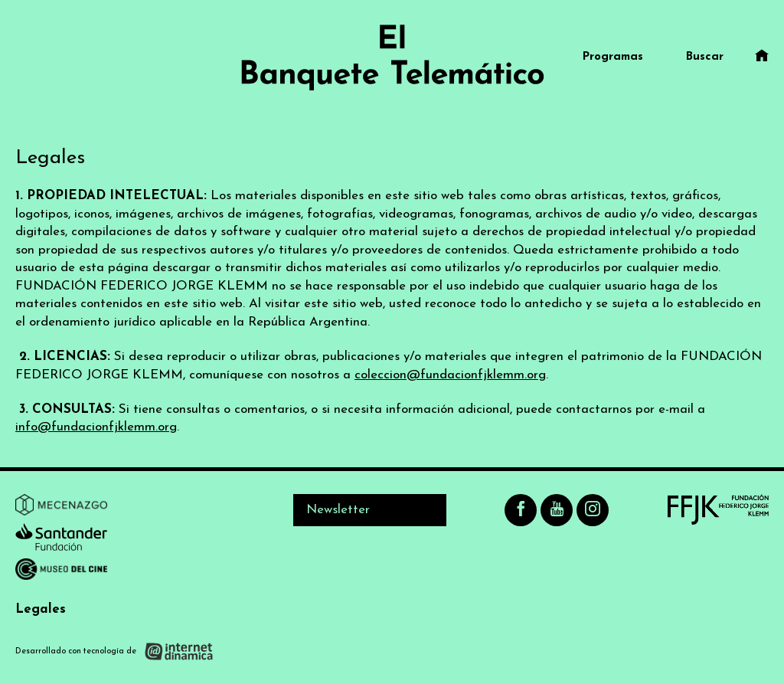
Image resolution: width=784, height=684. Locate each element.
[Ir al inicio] (392, 57)
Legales (41, 609)
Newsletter (338, 510)
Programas (613, 57)
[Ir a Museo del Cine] (61, 572)
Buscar (705, 57)
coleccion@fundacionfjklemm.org (450, 375)
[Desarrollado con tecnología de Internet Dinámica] (114, 651)
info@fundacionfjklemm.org (96, 427)
